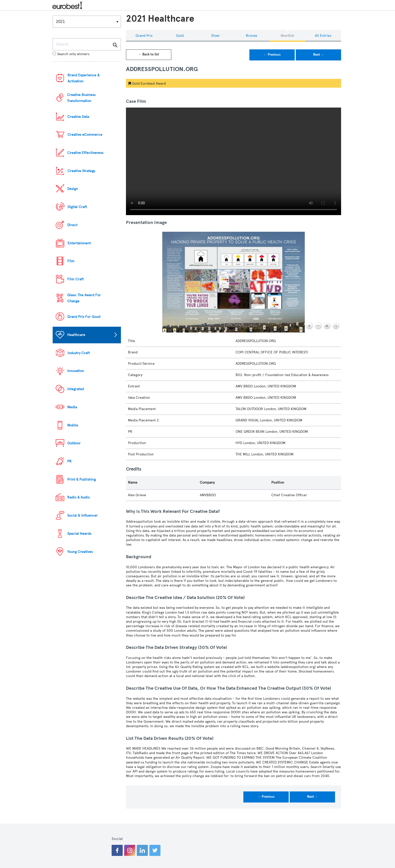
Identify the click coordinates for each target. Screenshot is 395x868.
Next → (319, 55)
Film (71, 261)
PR (69, 461)
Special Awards (79, 534)
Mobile (73, 425)
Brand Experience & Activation (84, 78)
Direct (72, 225)
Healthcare (76, 335)
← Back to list (149, 54)
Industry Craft (79, 353)
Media (72, 407)
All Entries (323, 36)
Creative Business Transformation (81, 98)
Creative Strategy (81, 171)
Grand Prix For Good (84, 317)
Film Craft (75, 279)
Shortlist (287, 36)
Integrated (76, 389)
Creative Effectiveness (85, 153)
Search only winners (71, 54)
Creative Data (78, 117)
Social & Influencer (83, 515)
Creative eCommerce (85, 135)
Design (73, 189)
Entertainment (79, 243)
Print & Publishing (81, 479)
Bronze (252, 36)
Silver (216, 36)
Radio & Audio (78, 497)
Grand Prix (144, 36)
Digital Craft (77, 207)
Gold (180, 36)
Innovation (76, 371)
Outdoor (74, 443)
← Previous (272, 55)
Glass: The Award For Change (84, 298)
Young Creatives (80, 552)
